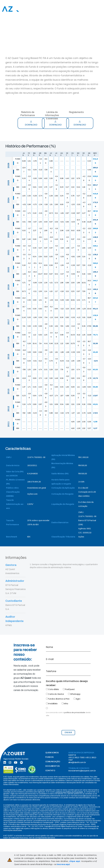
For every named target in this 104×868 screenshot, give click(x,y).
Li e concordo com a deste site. (68, 714)
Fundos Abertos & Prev (58, 699)
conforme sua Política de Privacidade (69, 792)
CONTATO (50, 771)
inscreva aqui (63, 864)
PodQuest (69, 689)
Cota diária (52, 689)
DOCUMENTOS (52, 766)
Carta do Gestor (55, 694)
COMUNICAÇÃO (53, 762)
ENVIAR (68, 732)
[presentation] (67, 722)
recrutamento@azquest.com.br (82, 771)
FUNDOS (49, 757)
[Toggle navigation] (100, 9)
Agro (77, 699)
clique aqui (75, 861)
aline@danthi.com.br (77, 762)
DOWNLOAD (31, 123)
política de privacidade (75, 712)
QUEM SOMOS (52, 753)
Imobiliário (52, 704)
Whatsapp (74, 694)
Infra (65, 704)
